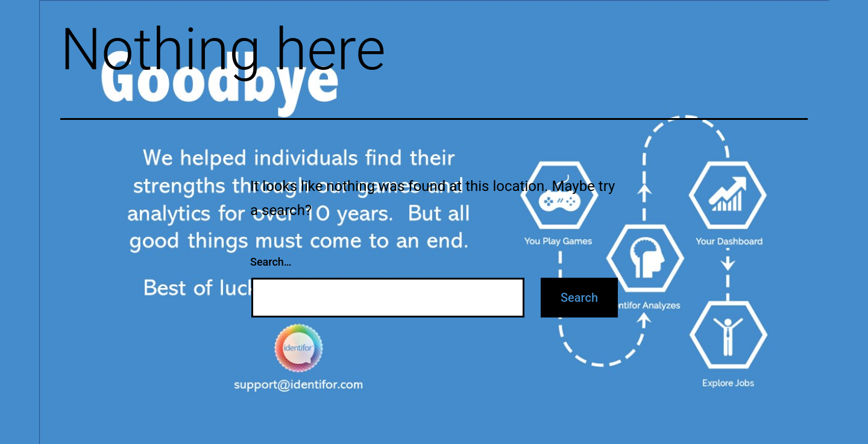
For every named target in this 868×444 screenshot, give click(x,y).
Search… (271, 262)
